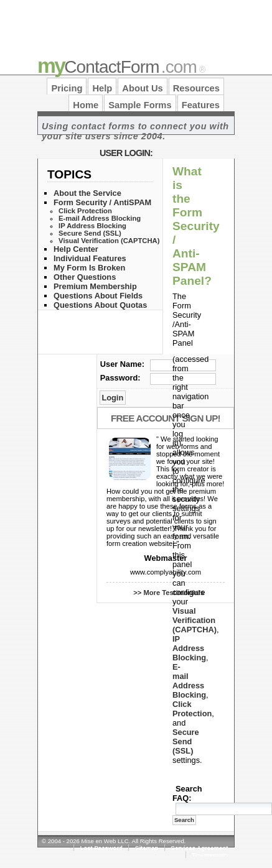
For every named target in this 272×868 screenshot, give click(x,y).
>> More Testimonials (169, 593)
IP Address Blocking (92, 226)
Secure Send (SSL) (90, 233)
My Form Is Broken (89, 268)
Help (102, 88)
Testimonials (210, 855)
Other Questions (85, 277)
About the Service (87, 193)
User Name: (122, 364)
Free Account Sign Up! (166, 418)
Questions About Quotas (100, 305)
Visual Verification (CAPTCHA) (109, 241)
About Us (142, 88)
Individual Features (90, 258)
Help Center (76, 249)
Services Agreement (200, 848)
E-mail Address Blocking (100, 218)
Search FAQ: (187, 793)
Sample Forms (140, 105)
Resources (196, 88)
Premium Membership (95, 286)
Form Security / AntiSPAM (102, 202)
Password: (120, 378)
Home (86, 105)
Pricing (67, 88)
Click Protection (85, 211)
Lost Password (101, 848)
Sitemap (147, 848)
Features (201, 105)
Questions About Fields (98, 296)
